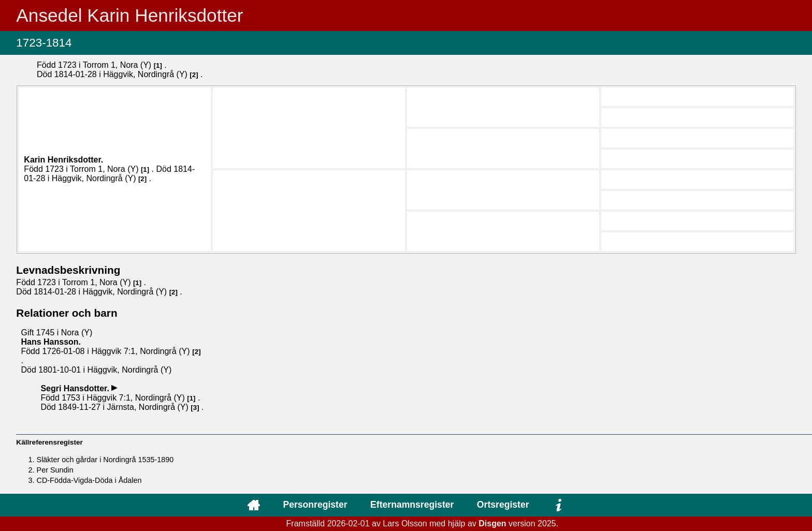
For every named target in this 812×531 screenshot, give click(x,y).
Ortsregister (503, 505)
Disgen (492, 523)
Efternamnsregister (412, 505)
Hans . (51, 342)
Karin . (63, 160)
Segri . (76, 388)
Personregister (315, 505)
